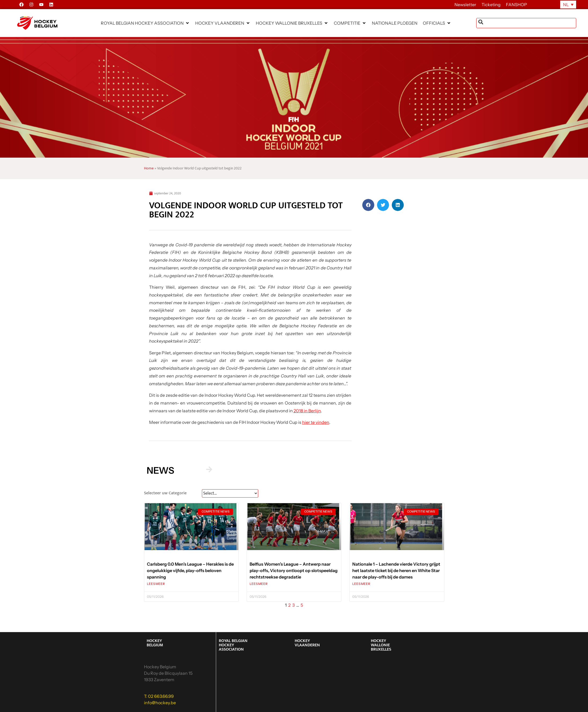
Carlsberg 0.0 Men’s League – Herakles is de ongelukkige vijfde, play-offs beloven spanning (190, 570)
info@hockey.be (160, 703)
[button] (145, 23)
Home (149, 168)
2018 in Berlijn (307, 411)
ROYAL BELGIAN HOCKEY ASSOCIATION (233, 645)
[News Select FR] (230, 493)
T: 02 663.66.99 (159, 696)
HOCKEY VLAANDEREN (307, 643)
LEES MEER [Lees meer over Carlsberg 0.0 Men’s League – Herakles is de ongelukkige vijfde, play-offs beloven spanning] (156, 584)
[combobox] (526, 23)
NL (566, 5)
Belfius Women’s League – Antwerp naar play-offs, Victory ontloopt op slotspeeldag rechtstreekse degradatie (294, 570)
